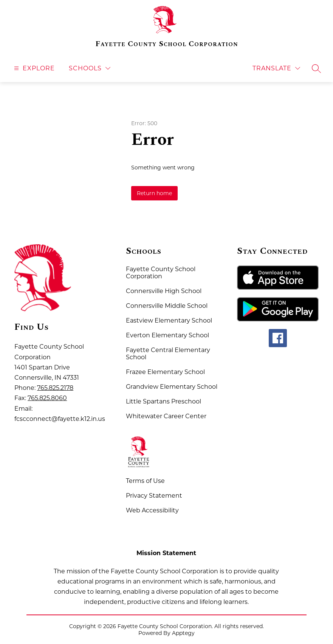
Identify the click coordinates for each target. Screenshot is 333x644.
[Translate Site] (276, 68)
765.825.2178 (55, 388)
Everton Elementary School (167, 335)
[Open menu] (33, 68)
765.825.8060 (47, 398)
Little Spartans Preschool (163, 401)
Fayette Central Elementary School (168, 354)
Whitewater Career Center (166, 416)
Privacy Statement (154, 496)
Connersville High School (164, 291)
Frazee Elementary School (165, 372)
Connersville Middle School (167, 306)
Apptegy (183, 633)
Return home (154, 193)
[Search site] (316, 68)
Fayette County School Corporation (161, 273)
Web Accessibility (152, 510)
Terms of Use (145, 481)
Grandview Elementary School (172, 387)
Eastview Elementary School (169, 320)
